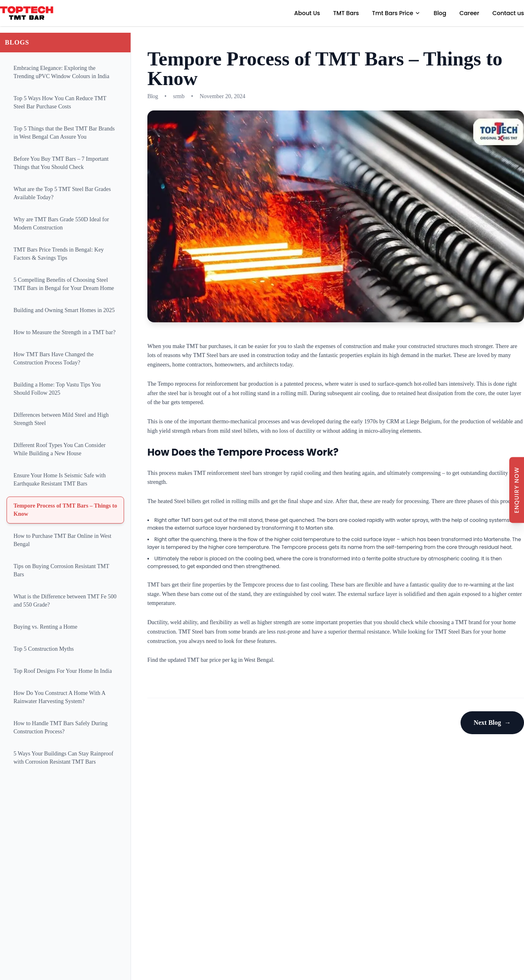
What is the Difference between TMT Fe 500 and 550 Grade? (65, 601)
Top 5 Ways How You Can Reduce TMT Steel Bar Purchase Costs (60, 102)
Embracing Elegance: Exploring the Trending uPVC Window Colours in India (61, 72)
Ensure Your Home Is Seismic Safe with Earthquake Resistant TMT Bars (60, 480)
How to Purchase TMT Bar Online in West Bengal (62, 540)
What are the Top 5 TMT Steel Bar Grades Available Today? (62, 193)
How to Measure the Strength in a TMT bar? (64, 332)
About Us (307, 13)
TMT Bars (346, 13)
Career (469, 13)
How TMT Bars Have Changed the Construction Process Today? (54, 359)
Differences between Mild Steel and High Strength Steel (61, 419)
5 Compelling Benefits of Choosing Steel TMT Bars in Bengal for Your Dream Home (64, 284)
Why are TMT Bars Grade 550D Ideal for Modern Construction (61, 224)
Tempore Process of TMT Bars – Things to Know (65, 510)
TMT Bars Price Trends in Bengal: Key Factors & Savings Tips (59, 254)
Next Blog (492, 723)
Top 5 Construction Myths (44, 649)
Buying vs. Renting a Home (45, 627)
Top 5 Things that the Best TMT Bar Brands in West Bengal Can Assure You (64, 133)
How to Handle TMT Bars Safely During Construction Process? (61, 727)
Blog (440, 13)
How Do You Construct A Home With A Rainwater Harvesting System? (60, 697)
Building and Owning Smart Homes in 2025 (64, 310)
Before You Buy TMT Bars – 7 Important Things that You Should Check (61, 163)
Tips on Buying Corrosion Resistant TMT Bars (61, 570)
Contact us (508, 13)
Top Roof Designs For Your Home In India (63, 671)
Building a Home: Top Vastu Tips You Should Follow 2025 (57, 389)
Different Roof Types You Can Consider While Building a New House (60, 449)
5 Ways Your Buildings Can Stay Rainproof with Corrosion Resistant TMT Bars (63, 758)
